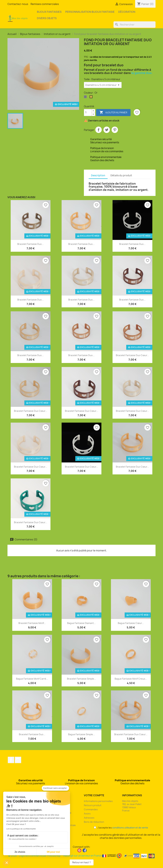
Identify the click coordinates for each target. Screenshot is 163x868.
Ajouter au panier (113, 113)
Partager (99, 130)
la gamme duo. (142, 73)
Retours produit (93, 805)
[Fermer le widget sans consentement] (55, 788)
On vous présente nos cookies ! (23, 839)
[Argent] (86, 98)
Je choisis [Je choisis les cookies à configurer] (20, 852)
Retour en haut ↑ (82, 862)
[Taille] (103, 85)
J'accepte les (121, 828)
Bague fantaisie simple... (81, 734)
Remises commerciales (45, 4)
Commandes (91, 809)
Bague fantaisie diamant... (81, 623)
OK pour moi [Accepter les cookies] (53, 852)
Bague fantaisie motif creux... (131, 679)
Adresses (89, 818)
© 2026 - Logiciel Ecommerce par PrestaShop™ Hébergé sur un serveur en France (82, 856)
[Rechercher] (135, 25)
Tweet (107, 130)
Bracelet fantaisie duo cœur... (132, 355)
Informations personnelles (98, 801)
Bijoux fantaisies (49, 12)
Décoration (127, 12)
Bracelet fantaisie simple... (81, 679)
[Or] (92, 98)
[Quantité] (88, 113)
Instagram (18, 760)
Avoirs (87, 814)
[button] (7, 863)
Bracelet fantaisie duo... (30, 244)
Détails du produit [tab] (121, 175)
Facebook (11, 760)
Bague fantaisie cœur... (131, 623)
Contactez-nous (18, 4)
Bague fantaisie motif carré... (32, 679)
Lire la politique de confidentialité (21, 829)
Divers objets (47, 18)
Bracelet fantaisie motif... (32, 623)
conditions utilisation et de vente (130, 828)
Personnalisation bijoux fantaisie (90, 12)
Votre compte (94, 795)
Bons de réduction (94, 822)
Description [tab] (98, 175)
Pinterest (115, 130)
